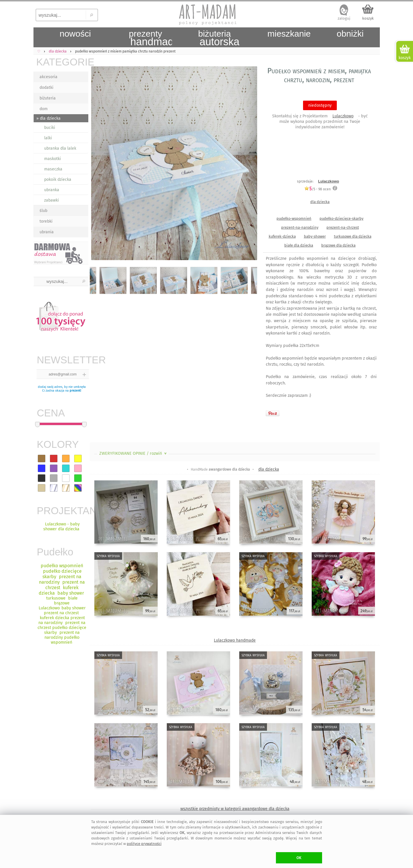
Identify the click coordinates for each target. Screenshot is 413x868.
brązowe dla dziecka (338, 245)
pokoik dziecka (58, 180)
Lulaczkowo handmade (235, 640)
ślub (43, 211)
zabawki (52, 200)
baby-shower (315, 236)
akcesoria (48, 77)
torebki (46, 221)
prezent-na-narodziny (300, 227)
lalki (48, 138)
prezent (75, 391)
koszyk (368, 18)
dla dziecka (320, 202)
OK (299, 858)
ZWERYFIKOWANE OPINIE (133, 453)
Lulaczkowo (343, 116)
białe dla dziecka (299, 245)
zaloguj (344, 18)
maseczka (53, 169)
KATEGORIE (62, 62)
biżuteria (48, 98)
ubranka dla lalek (60, 148)
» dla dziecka (48, 118)
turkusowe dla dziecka (353, 236)
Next (248, 164)
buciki (50, 128)
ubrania (47, 232)
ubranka (52, 190)
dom (44, 109)
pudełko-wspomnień (294, 218)
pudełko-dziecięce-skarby (341, 218)
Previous (99, 164)
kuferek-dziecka (282, 236)
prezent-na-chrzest (343, 227)
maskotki (53, 159)
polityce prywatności (144, 844)
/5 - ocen (317, 189)
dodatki (46, 88)
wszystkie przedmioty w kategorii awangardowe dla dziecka (235, 809)
